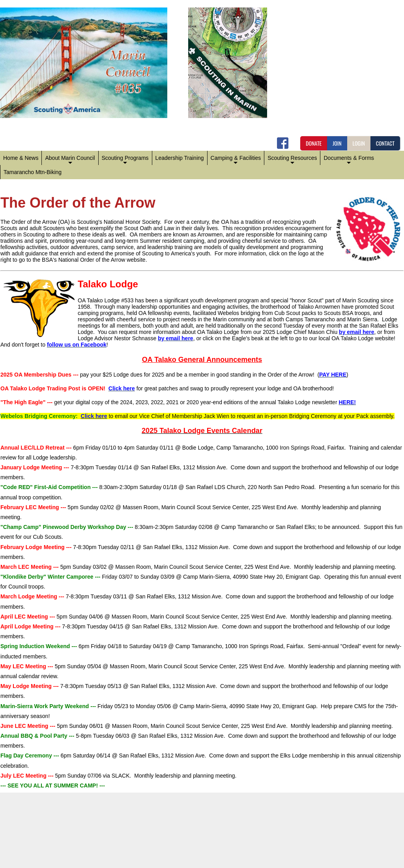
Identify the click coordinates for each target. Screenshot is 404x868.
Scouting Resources (292, 160)
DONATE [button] (314, 143)
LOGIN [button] (359, 143)
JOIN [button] (337, 143)
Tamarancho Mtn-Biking (33, 172)
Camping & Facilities (236, 160)
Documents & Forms (349, 160)
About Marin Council (70, 160)
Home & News (21, 158)
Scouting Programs (125, 160)
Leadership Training (180, 158)
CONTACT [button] (385, 143)
